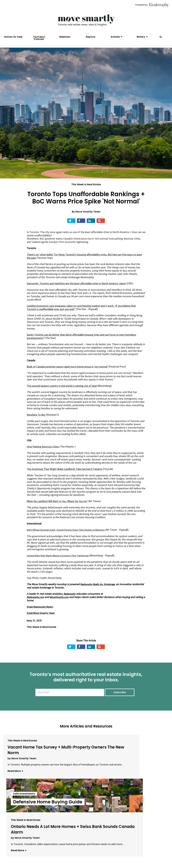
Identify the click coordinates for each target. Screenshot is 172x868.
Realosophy (70, 599)
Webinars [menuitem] (65, 37)
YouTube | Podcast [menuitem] (39, 38)
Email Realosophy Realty (41, 612)
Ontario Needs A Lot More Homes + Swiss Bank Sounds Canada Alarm (139, 764)
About (46, 851)
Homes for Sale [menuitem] (13, 37)
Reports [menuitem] (91, 37)
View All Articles (86, 819)
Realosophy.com (36, 602)
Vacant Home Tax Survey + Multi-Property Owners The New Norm (28, 761)
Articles (115, 37)
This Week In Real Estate (86, 190)
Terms (73, 851)
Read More (15, 794)
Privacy (84, 851)
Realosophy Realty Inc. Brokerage (99, 590)
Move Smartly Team (88, 217)
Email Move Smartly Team (42, 618)
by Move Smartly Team (22, 775)
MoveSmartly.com (61, 602)
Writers (141, 37)
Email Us (60, 851)
